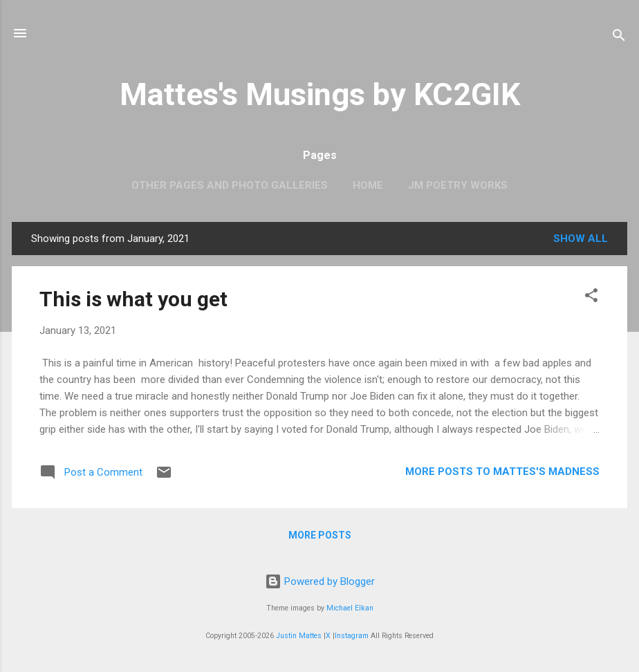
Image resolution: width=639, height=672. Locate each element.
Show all (581, 239)
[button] (591, 298)
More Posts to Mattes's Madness (502, 472)
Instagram (352, 636)
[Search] (619, 38)
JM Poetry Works (458, 185)
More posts (320, 535)
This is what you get (133, 299)
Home (368, 185)
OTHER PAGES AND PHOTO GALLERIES (230, 185)
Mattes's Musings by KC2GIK (320, 94)
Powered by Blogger (320, 581)
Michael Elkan (350, 608)
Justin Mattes (299, 636)
